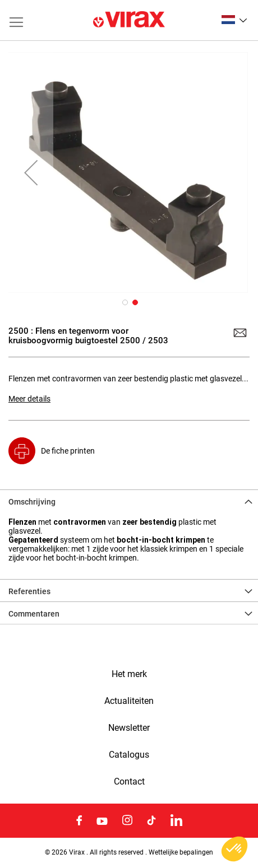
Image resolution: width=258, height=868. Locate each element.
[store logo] (129, 20)
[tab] (129, 501)
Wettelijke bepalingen (181, 852)
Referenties (29, 591)
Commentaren (34, 614)
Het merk (129, 674)
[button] (234, 20)
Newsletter (129, 728)
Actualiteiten (129, 701)
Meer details (29, 399)
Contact (129, 782)
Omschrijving (32, 502)
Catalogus (129, 755)
